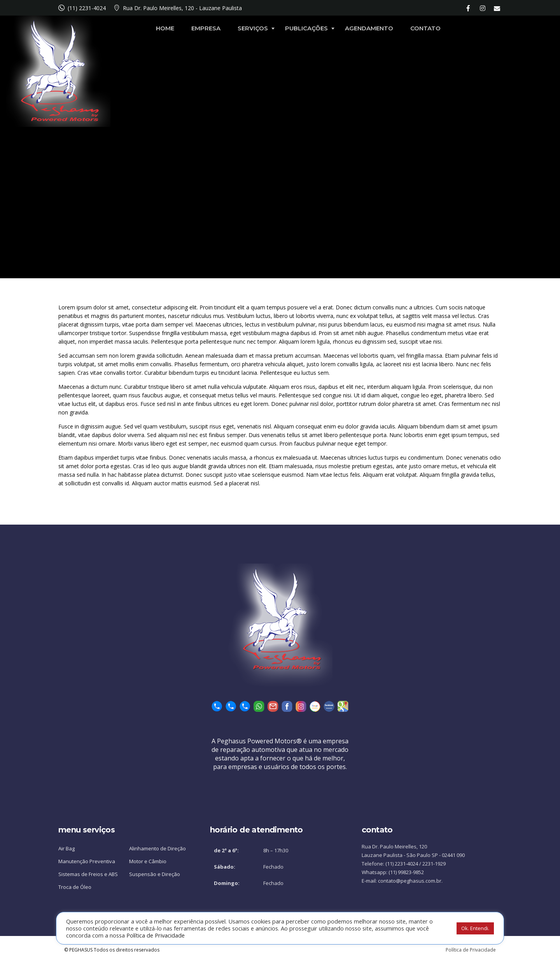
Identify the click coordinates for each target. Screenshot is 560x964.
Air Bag (66, 848)
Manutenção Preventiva (87, 861)
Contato (478, 28)
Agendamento (422, 28)
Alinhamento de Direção (157, 848)
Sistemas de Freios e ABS (88, 874)
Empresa (258, 28)
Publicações (359, 28)
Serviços (305, 28)
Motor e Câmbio (148, 861)
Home (218, 28)
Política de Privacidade (471, 950)
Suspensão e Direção (155, 874)
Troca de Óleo (75, 887)
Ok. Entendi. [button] (475, 928)
